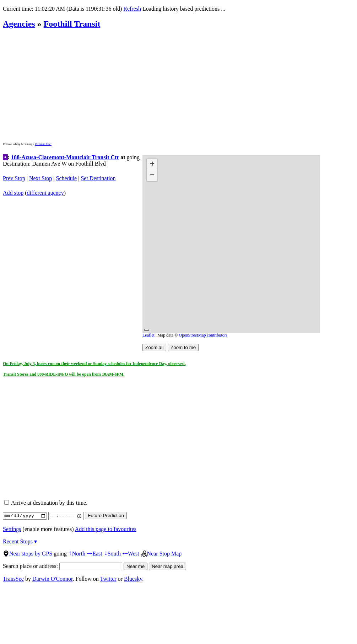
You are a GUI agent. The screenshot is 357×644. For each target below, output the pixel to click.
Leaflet (148, 335)
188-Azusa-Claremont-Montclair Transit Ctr (65, 157)
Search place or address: (63, 566)
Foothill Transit (72, 24)
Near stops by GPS (28, 554)
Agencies (19, 24)
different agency (45, 193)
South (112, 554)
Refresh (132, 9)
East (94, 554)
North (77, 554)
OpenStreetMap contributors (203, 335)
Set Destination (98, 178)
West (131, 554)
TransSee (13, 579)
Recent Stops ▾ (20, 541)
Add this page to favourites (106, 529)
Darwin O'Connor (53, 579)
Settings (12, 529)
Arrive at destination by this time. (46, 503)
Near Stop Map (161, 554)
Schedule (67, 178)
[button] (152, 165)
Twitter (108, 579)
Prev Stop (14, 178)
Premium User (43, 144)
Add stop (13, 193)
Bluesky (133, 579)
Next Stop (40, 178)
